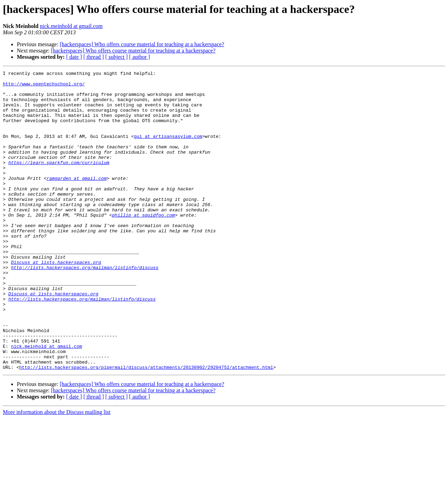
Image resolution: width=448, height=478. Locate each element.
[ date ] (74, 57)
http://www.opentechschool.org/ (44, 87)
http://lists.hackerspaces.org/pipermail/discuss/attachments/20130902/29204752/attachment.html (146, 427)
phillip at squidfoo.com (143, 244)
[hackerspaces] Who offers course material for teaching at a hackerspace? (142, 44)
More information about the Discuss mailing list (57, 472)
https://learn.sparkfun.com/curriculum (59, 181)
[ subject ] (117, 57)
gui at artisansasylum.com (168, 150)
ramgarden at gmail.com (77, 200)
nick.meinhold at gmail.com (71, 26)
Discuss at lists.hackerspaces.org (56, 301)
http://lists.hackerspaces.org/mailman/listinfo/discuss (85, 307)
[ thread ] (94, 57)
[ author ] (140, 57)
